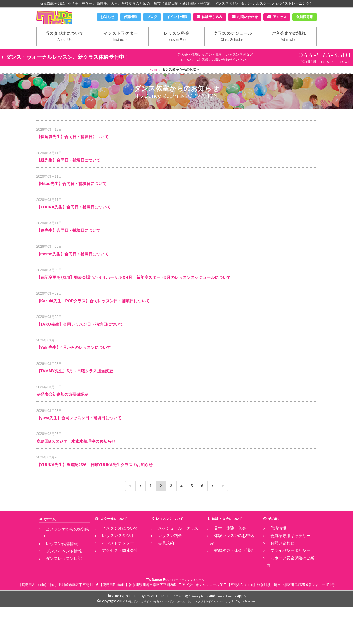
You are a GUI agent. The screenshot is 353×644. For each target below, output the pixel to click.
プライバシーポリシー (283, 597)
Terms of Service (229, 633)
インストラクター (120, 46)
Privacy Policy (196, 633)
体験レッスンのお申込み (229, 584)
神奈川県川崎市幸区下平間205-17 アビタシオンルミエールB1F (177, 622)
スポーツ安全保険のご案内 (287, 603)
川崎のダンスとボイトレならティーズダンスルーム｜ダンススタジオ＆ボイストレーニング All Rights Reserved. (191, 638)
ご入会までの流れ (289, 46)
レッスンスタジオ (112, 584)
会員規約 (161, 591)
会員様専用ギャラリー (283, 584)
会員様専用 (305, 17)
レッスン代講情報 (56, 584)
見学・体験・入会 (224, 578)
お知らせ (107, 17)
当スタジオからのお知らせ (62, 578)
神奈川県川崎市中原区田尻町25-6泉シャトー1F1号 (296, 622)
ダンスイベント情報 (57, 591)
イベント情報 (177, 17)
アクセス (280, 17)
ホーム (49, 569)
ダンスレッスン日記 (57, 597)
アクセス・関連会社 (113, 597)
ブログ (152, 17)
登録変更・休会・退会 (227, 591)
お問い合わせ (247, 17)
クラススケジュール (233, 46)
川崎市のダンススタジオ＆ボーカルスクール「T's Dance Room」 (66, 22)
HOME (154, 80)
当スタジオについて (65, 46)
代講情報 (131, 17)
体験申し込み (212, 17)
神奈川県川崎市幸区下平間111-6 (73, 622)
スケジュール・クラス (171, 578)
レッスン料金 (176, 46)
